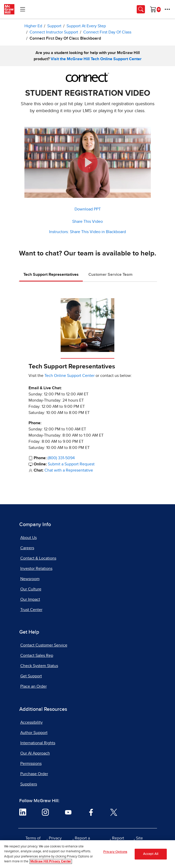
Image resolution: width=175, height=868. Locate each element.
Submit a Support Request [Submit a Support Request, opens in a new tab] (71, 464)
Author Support (34, 733)
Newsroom (30, 579)
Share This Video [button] (87, 222)
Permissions (31, 764)
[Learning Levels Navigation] (23, 9)
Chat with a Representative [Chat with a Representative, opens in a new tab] (69, 470)
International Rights (38, 743)
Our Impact (30, 599)
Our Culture (31, 589)
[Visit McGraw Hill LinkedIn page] (23, 812)
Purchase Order (34, 774)
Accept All (151, 854)
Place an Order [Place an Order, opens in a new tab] (34, 686)
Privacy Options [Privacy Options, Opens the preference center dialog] (115, 852)
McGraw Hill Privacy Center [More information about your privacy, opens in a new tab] (51, 862)
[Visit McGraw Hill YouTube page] (68, 812)
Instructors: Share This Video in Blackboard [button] (87, 232)
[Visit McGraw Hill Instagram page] (45, 812)
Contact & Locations (38, 558)
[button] (87, 162)
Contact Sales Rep (37, 656)
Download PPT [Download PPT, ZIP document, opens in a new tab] (88, 209)
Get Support (31, 676)
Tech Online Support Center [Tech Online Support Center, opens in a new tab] (70, 376)
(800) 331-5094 (61, 458)
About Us (29, 538)
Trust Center (31, 610)
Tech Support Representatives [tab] (51, 274)
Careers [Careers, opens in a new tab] (27, 548)
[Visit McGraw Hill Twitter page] (114, 812)
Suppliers (29, 784)
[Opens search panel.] (141, 9)
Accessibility (31, 722)
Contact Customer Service (44, 645)
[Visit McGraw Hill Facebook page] (91, 812)
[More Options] (167, 9)
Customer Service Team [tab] (110, 274)
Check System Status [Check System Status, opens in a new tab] (39, 666)
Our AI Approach (35, 753)
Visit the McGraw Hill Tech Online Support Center (96, 59)
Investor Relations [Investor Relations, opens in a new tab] (36, 569)
